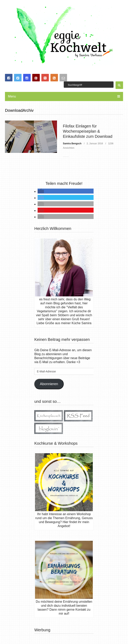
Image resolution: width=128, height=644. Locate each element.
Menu (12, 96)
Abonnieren (49, 384)
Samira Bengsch (72, 144)
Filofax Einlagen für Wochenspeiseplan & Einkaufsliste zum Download (88, 131)
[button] (41, 191)
